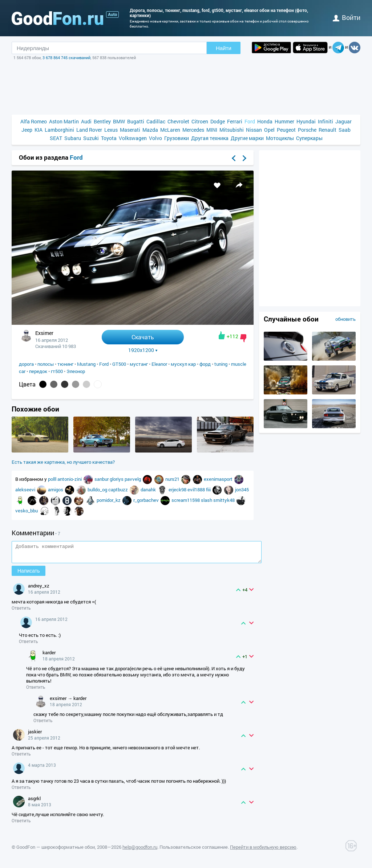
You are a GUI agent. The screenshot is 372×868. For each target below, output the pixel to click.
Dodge (218, 121)
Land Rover (89, 130)
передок (38, 371)
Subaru (73, 138)
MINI (212, 130)
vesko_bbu (27, 511)
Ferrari (235, 121)
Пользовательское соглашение (194, 850)
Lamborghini (59, 130)
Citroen (200, 121)
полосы (46, 364)
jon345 (242, 490)
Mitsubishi (232, 130)
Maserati (130, 130)
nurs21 (173, 479)
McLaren (170, 130)
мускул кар (183, 364)
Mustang (86, 364)
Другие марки (247, 138)
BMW (119, 121)
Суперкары (309, 138)
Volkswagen (133, 138)
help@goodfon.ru (140, 850)
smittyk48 (225, 500)
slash (207, 500)
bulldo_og (98, 490)
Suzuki (91, 138)
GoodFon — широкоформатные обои (56, 850)
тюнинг (65, 364)
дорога (26, 364)
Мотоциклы (280, 138)
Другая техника (210, 138)
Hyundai (306, 121)
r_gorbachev (147, 500)
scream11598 (186, 500)
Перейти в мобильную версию (263, 850)
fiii (209, 490)
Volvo (155, 138)
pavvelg (133, 479)
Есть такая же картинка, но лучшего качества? (63, 462)
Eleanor (159, 364)
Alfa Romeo (34, 121)
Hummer (284, 121)
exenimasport (219, 479)
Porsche (307, 130)
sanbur (102, 479)
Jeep (27, 130)
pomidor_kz (109, 500)
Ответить (21, 611)
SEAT (56, 138)
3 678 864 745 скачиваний (66, 58)
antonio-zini (70, 479)
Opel (269, 130)
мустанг (139, 364)
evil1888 (197, 490)
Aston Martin (64, 121)
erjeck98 (178, 490)
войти (347, 17)
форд (205, 364)
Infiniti (325, 121)
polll (53, 479)
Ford (250, 121)
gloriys (117, 479)
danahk (149, 490)
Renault (327, 130)
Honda (265, 121)
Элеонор (76, 371)
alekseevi (26, 490)
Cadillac (156, 121)
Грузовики (177, 138)
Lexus (111, 130)
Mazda (150, 130)
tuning (221, 364)
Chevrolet (178, 121)
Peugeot (286, 130)
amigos (56, 490)
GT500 (119, 364)
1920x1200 (143, 350)
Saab (345, 130)
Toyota (109, 138)
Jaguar (343, 121)
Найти (224, 48)
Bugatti (136, 121)
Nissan (254, 130)
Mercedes (193, 130)
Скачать (143, 337)
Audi (86, 121)
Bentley (102, 121)
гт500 (57, 371)
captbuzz (119, 490)
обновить (345, 319)
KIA (39, 130)
